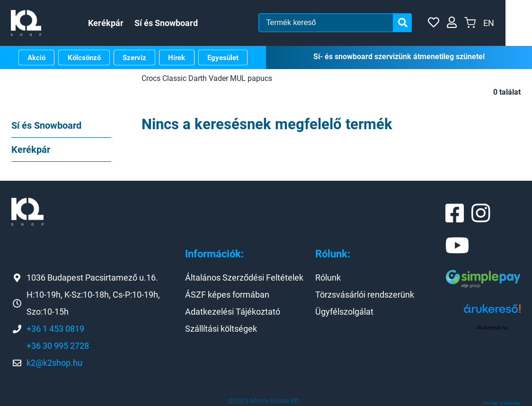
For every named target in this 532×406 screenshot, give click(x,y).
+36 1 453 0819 (55, 329)
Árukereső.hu (492, 327)
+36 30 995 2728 (58, 346)
